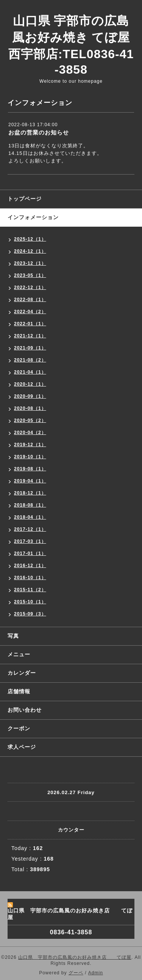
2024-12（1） (30, 251)
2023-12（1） (30, 263)
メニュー (19, 654)
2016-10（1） (30, 578)
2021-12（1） (30, 336)
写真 (13, 636)
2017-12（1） (30, 529)
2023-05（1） (30, 275)
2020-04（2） (30, 433)
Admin (96, 973)
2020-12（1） (30, 384)
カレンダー (22, 673)
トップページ (25, 199)
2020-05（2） (30, 420)
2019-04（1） (30, 481)
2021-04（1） (30, 372)
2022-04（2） (30, 312)
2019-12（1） (30, 445)
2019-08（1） (30, 469)
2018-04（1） (30, 517)
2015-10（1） (30, 602)
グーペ (76, 973)
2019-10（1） (30, 457)
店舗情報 (19, 691)
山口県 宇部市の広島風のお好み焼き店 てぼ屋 (75, 957)
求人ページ (22, 747)
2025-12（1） (30, 239)
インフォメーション (33, 217)
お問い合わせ (25, 710)
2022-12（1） (30, 288)
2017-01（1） (30, 553)
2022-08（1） (30, 300)
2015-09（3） (30, 614)
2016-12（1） (30, 566)
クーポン (19, 728)
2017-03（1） (30, 541)
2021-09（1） (30, 348)
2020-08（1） (30, 408)
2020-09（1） (30, 396)
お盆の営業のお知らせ (39, 132)
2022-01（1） (30, 324)
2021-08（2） (30, 360)
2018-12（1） (30, 493)
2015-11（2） (30, 590)
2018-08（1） (30, 505)
